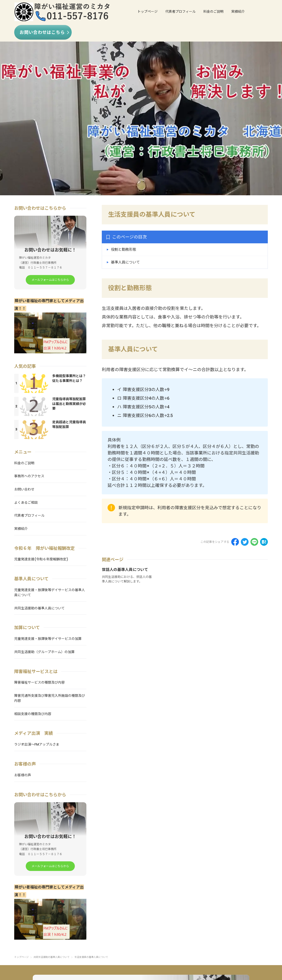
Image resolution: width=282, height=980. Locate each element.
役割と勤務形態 (124, 249)
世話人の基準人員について (125, 570)
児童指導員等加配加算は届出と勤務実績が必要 (69, 405)
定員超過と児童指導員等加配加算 (69, 425)
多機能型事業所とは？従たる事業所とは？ (69, 379)
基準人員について (125, 262)
